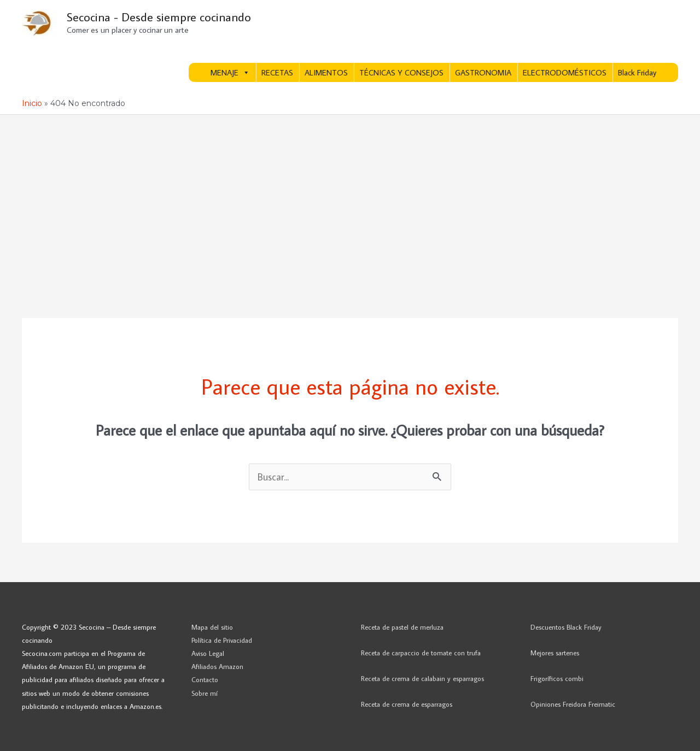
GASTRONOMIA (483, 72)
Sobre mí (205, 693)
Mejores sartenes (555, 653)
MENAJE (230, 72)
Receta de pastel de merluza (402, 627)
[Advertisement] (350, 197)
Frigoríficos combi (557, 678)
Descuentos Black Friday (566, 627)
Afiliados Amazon (217, 666)
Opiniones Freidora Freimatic (573, 704)
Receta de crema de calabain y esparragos (422, 678)
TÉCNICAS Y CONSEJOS (401, 72)
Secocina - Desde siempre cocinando (159, 17)
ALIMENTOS (326, 72)
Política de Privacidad (222, 640)
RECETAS (277, 72)
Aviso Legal (208, 653)
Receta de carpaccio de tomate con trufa (421, 653)
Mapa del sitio (212, 627)
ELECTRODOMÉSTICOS (565, 72)
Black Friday (637, 72)
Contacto (205, 679)
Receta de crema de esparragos (407, 704)
